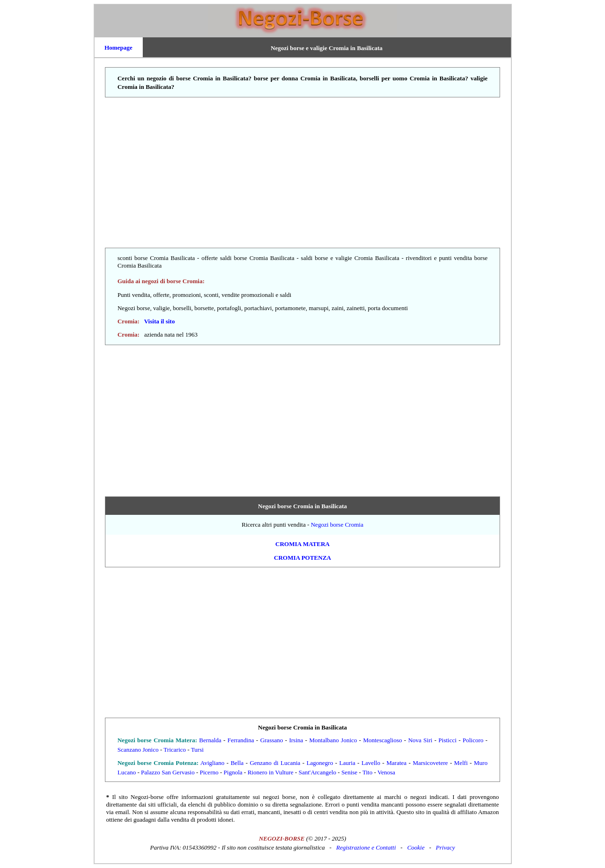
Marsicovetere (430, 763)
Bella (237, 763)
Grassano (271, 740)
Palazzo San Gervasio (168, 772)
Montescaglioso (382, 740)
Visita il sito (160, 321)
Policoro (473, 740)
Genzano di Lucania (275, 763)
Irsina (296, 740)
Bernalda (210, 740)
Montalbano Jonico (333, 740)
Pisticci (448, 740)
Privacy (445, 847)
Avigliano (212, 763)
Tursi (197, 750)
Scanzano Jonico (138, 750)
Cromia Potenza (303, 558)
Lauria (347, 763)
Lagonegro (320, 763)
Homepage (118, 48)
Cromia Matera (303, 544)
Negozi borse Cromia (337, 525)
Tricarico (175, 750)
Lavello (371, 763)
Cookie (416, 847)
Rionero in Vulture (271, 772)
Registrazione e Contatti (366, 847)
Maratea (397, 763)
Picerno (209, 772)
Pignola (233, 772)
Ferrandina (241, 740)
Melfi (461, 763)
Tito (367, 772)
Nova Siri (420, 740)
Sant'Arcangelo (318, 772)
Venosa (387, 772)
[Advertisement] (303, 173)
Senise (349, 772)
